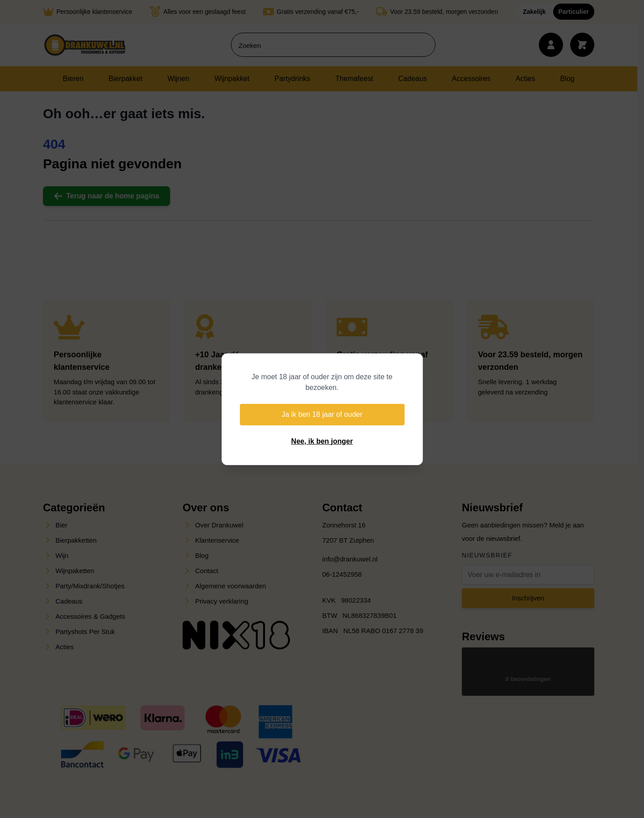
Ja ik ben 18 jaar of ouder (322, 414)
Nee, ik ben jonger (322, 441)
